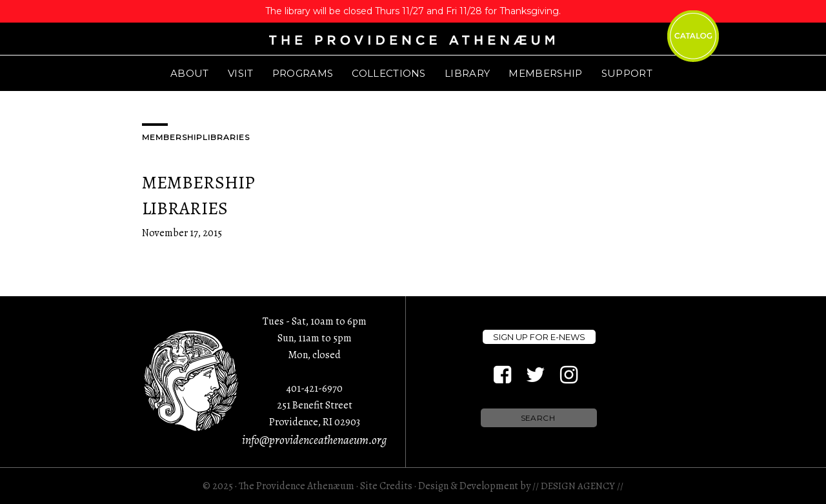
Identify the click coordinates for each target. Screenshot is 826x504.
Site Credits (386, 486)
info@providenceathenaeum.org (314, 440)
